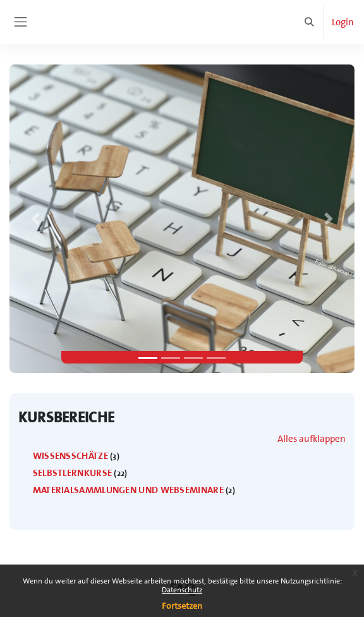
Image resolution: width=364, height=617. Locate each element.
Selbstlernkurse (73, 473)
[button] (310, 22)
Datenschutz (182, 590)
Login (343, 22)
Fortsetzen (182, 606)
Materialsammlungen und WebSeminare (128, 490)
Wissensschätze (70, 456)
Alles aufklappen (312, 439)
